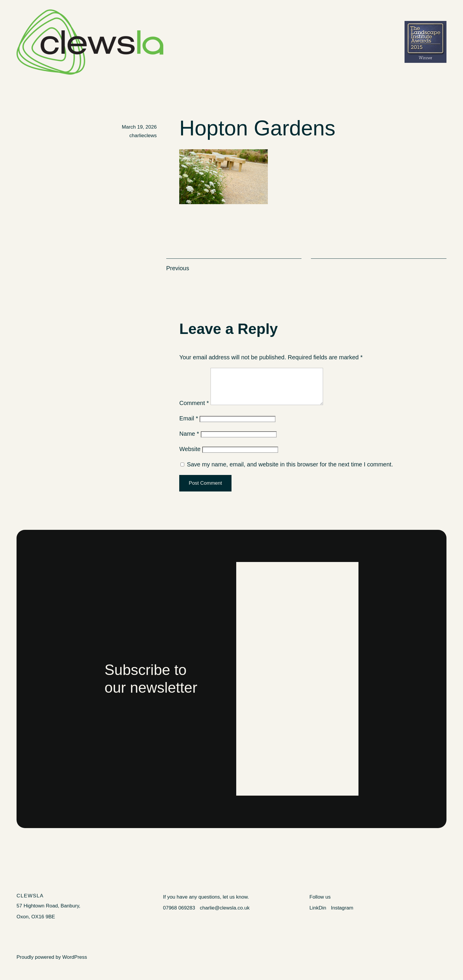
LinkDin (318, 915)
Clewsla (30, 903)
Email (189, 425)
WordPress (75, 964)
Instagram (342, 915)
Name (189, 441)
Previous (178, 268)
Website (190, 456)
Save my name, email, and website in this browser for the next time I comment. (290, 471)
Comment (194, 410)
